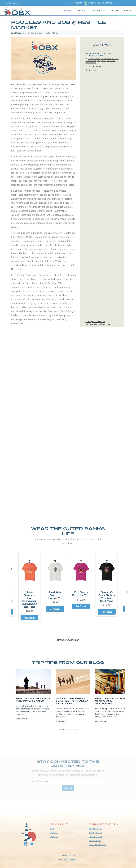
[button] (127, 592)
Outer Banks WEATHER (68, 802)
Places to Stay (96, 837)
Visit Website (94, 70)
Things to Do (95, 833)
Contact (54, 833)
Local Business (18, 33)
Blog (52, 829)
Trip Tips (115, 10)
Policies (54, 837)
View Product (29, 612)
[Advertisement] (68, 360)
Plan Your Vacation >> (13, 3)
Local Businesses (97, 845)
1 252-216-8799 (95, 66)
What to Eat (95, 841)
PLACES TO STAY (99, 10)
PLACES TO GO (67, 10)
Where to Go (95, 829)
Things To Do (83, 10)
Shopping (127, 10)
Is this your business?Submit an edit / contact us (98, 323)
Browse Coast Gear (68, 640)
